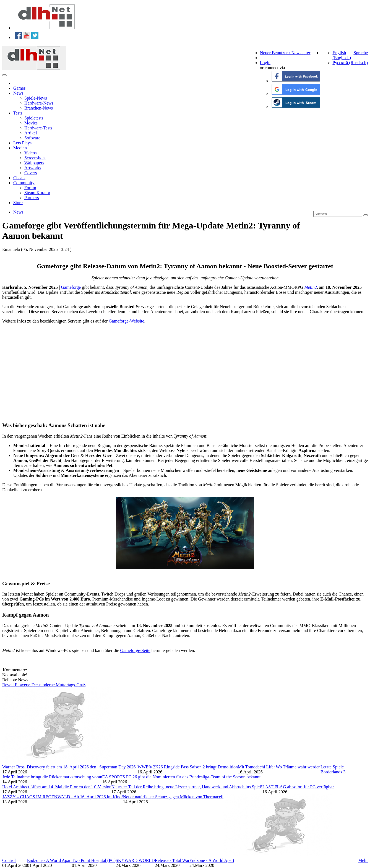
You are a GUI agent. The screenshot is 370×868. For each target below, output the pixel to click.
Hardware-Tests (38, 128)
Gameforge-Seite (135, 650)
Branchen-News (39, 108)
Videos (30, 153)
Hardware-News (39, 103)
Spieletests (34, 118)
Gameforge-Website (126, 321)
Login (265, 63)
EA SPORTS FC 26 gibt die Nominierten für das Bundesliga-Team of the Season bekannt (182, 777)
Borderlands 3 (333, 772)
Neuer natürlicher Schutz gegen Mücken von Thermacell (173, 797)
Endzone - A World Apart (49, 860)
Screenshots (35, 158)
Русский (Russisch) (350, 63)
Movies (31, 123)
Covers (31, 173)
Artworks (33, 168)
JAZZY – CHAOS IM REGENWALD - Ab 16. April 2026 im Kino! (63, 797)
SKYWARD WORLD (135, 860)
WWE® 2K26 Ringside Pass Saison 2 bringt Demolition (188, 767)
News (18, 93)
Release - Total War (172, 860)
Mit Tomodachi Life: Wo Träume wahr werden (279, 767)
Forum (30, 188)
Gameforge (71, 287)
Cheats (19, 178)
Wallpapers (34, 163)
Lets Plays (22, 143)
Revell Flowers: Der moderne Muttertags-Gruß (44, 685)
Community (24, 183)
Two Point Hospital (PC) (94, 860)
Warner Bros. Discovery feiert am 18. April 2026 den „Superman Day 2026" (70, 767)
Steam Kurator (37, 193)
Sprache (361, 53)
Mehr (363, 860)
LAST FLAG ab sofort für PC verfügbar (298, 787)
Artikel (31, 133)
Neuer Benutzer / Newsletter (285, 53)
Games (19, 88)
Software (32, 138)
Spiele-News (36, 98)
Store (18, 203)
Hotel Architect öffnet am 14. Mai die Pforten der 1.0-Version (57, 787)
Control (9, 860)
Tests (18, 113)
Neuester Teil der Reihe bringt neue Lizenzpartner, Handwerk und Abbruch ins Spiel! (187, 787)
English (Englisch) (342, 55)
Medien (20, 148)
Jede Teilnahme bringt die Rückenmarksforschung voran (52, 777)
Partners (32, 198)
